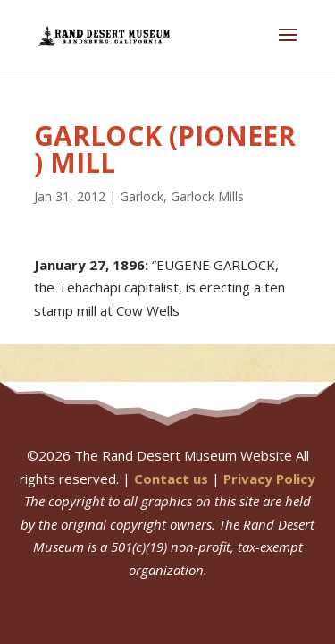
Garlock (142, 196)
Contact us (171, 479)
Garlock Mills (207, 196)
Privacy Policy (269, 479)
